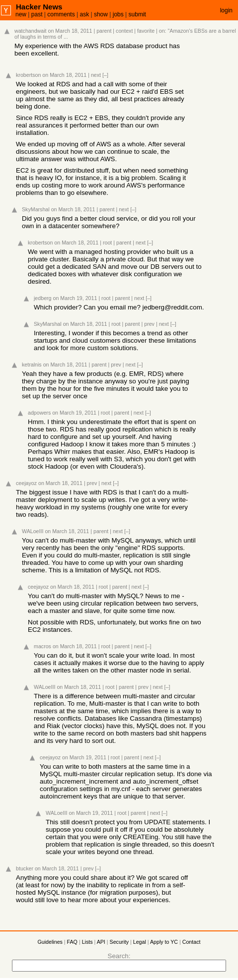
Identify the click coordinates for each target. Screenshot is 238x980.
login (226, 10)
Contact (192, 942)
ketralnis (32, 365)
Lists (87, 942)
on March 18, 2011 (70, 31)
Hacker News (39, 7)
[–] (105, 75)
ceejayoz (26, 483)
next (96, 75)
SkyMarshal (36, 209)
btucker (25, 868)
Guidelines (50, 942)
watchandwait (31, 31)
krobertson (28, 75)
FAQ (72, 942)
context (124, 31)
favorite (146, 31)
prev (149, 324)
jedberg (43, 298)
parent (104, 31)
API (101, 942)
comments (61, 14)
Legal (140, 942)
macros (42, 646)
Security (119, 942)
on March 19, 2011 (75, 298)
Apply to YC (164, 942)
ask (84, 14)
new (21, 14)
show (101, 14)
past (37, 14)
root (107, 243)
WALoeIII (33, 531)
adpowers (39, 413)
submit (137, 14)
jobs (118, 14)
